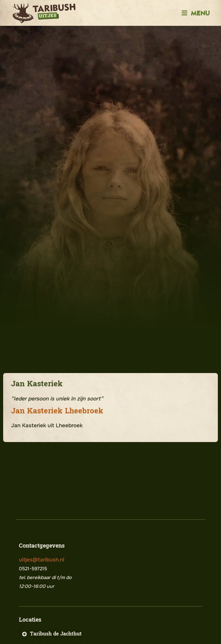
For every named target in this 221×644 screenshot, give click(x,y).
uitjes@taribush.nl (42, 560)
